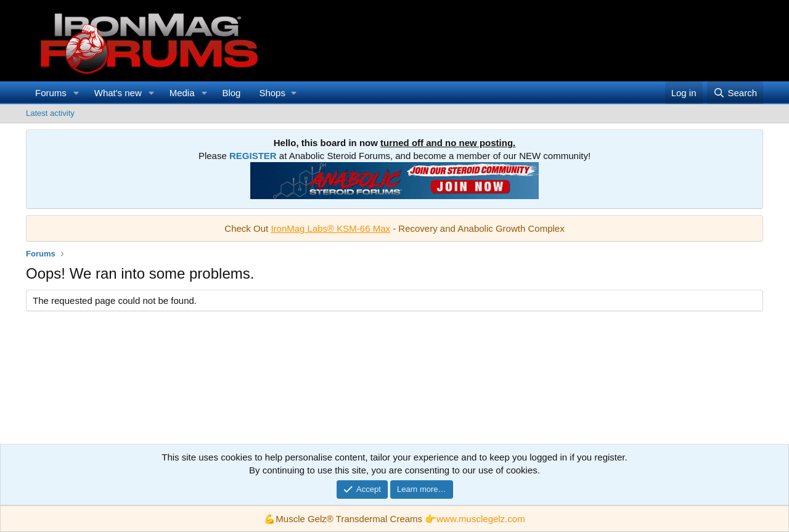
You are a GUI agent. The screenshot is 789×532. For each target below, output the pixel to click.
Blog (231, 93)
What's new (118, 93)
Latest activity (50, 113)
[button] (76, 93)
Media (182, 93)
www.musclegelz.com (480, 519)
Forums (51, 93)
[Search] (735, 93)
